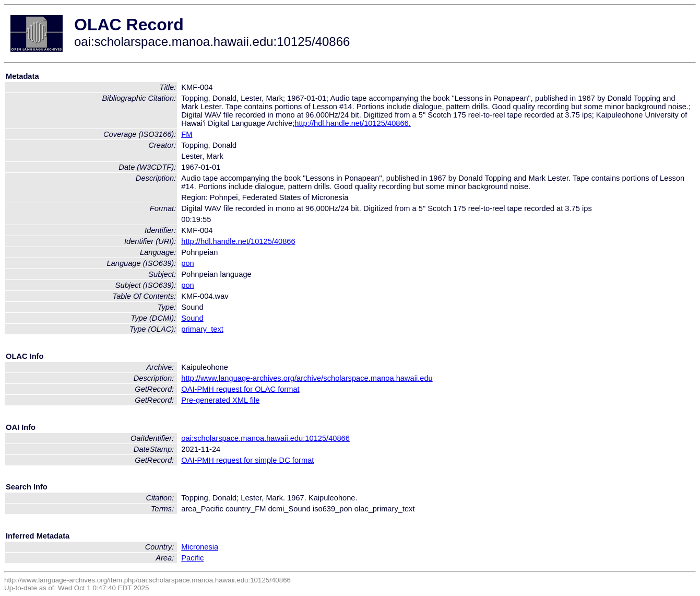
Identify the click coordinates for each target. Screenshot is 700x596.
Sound (192, 318)
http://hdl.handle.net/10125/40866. (352, 123)
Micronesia (200, 547)
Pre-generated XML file (220, 400)
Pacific (192, 558)
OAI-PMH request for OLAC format (240, 389)
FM (187, 134)
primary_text (202, 329)
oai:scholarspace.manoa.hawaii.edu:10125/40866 (265, 438)
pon (187, 263)
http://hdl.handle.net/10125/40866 (238, 241)
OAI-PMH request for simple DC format (247, 460)
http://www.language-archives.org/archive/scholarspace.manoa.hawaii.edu (307, 378)
